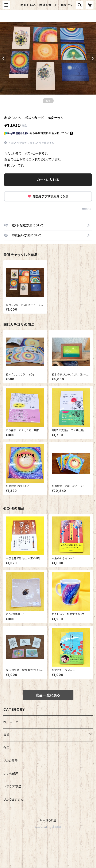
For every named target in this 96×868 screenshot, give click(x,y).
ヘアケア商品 (12, 786)
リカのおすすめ (14, 799)
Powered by (48, 827)
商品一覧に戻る (48, 695)
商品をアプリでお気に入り (48, 196)
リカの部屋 (11, 761)
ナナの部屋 (11, 774)
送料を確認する (45, 143)
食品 (7, 748)
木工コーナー (13, 722)
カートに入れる (48, 180)
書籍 (7, 735)
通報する (87, 209)
